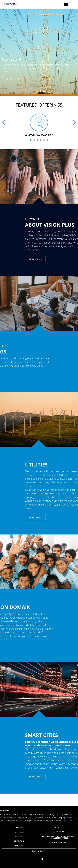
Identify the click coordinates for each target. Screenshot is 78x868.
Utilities (19, 837)
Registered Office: (59, 832)
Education (19, 841)
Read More (67, 820)
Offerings (19, 832)
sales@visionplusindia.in (59, 843)
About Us (59, 827)
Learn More (13, 79)
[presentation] (4, 122)
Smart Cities (19, 846)
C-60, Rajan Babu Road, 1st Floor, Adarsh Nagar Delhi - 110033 (59, 837)
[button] (34, 92)
